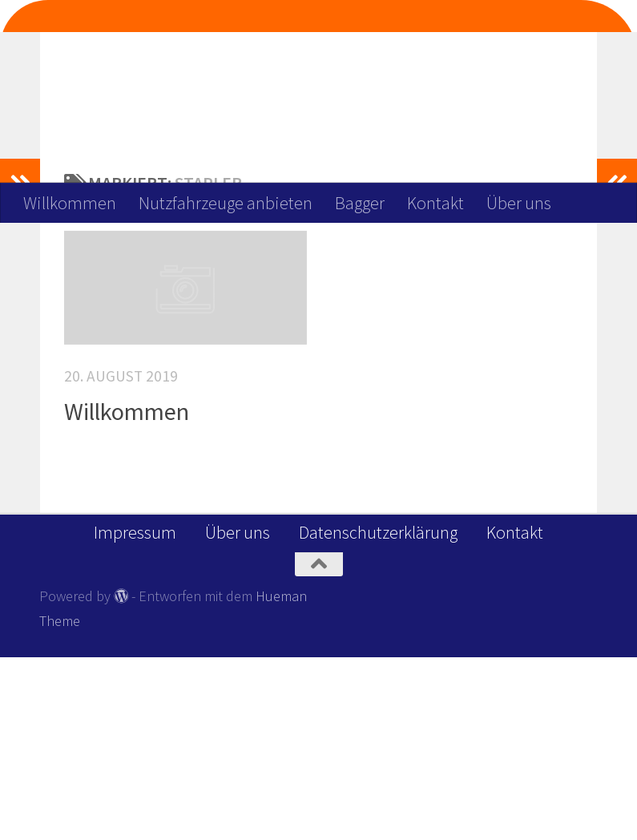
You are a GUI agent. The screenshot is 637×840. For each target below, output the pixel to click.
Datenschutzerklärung (378, 715)
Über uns (519, 203)
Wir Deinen (316, 65)
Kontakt (435, 203)
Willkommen (70, 203)
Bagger (360, 203)
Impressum (135, 715)
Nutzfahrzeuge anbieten (226, 203)
